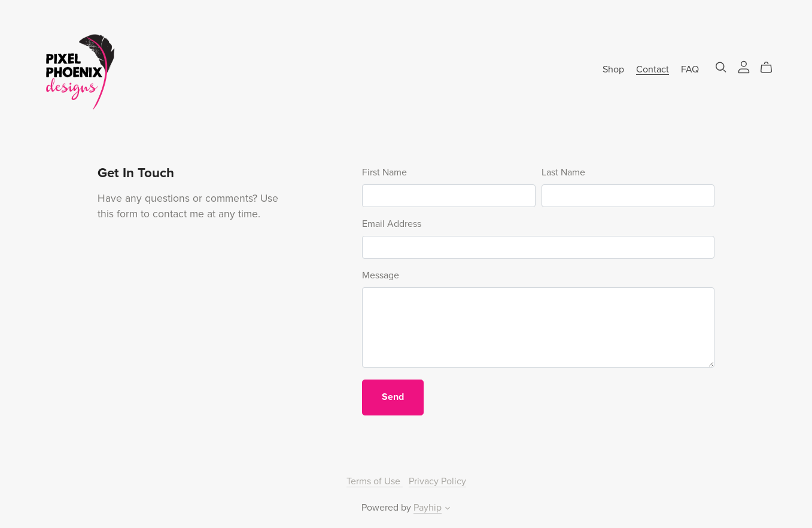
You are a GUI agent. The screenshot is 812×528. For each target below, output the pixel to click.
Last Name (563, 172)
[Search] (721, 67)
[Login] (744, 66)
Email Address (392, 224)
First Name (384, 172)
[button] (448, 509)
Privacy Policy (437, 481)
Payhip (428, 508)
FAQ (690, 69)
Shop (613, 69)
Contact (653, 69)
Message (381, 275)
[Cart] (771, 68)
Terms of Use (375, 481)
